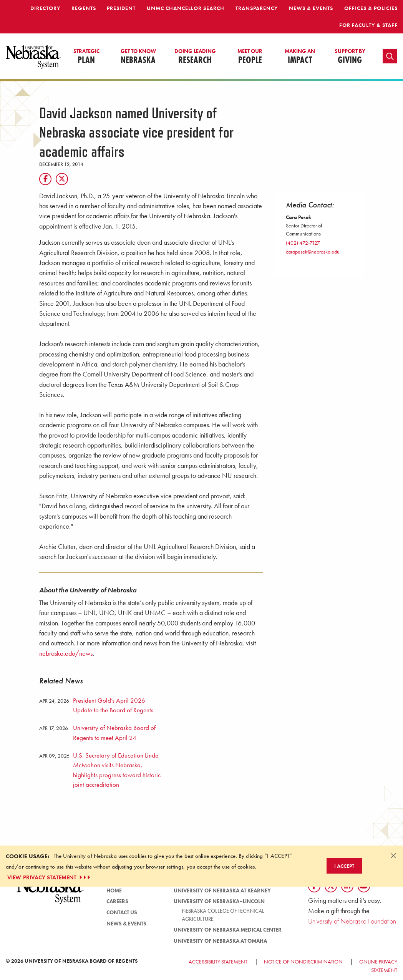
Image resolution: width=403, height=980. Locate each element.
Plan (86, 57)
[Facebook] (45, 179)
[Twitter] (62, 179)
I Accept (344, 866)
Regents (84, 8)
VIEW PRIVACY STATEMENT (50, 877)
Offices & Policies (371, 8)
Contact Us (122, 912)
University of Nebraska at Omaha (220, 941)
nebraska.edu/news (66, 653)
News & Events (311, 8)
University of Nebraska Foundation (352, 921)
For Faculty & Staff (368, 25)
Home (114, 890)
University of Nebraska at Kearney (222, 890)
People (250, 57)
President (121, 8)
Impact (300, 57)
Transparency (257, 8)
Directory (45, 8)
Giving (350, 57)
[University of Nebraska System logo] (50, 894)
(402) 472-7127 (303, 243)
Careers (117, 901)
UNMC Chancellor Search (186, 8)
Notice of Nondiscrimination (303, 962)
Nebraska (138, 57)
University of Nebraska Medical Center (228, 930)
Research (195, 57)
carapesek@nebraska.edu (313, 252)
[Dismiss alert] (393, 856)
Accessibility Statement (218, 962)
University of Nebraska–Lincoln (219, 901)
